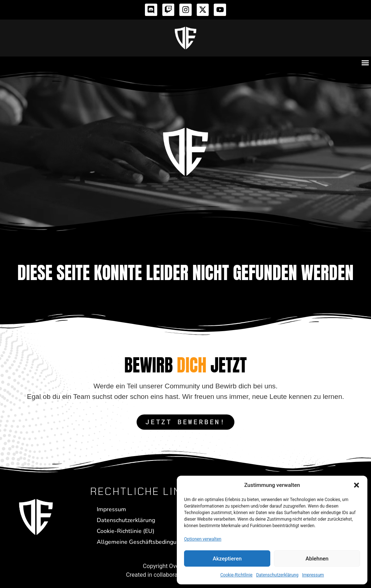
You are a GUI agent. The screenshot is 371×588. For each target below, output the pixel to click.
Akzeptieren (227, 559)
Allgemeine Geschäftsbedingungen (143, 542)
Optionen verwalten (203, 539)
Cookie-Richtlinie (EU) (126, 531)
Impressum (313, 575)
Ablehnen (317, 559)
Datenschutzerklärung (277, 575)
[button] (357, 485)
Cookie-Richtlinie (236, 575)
